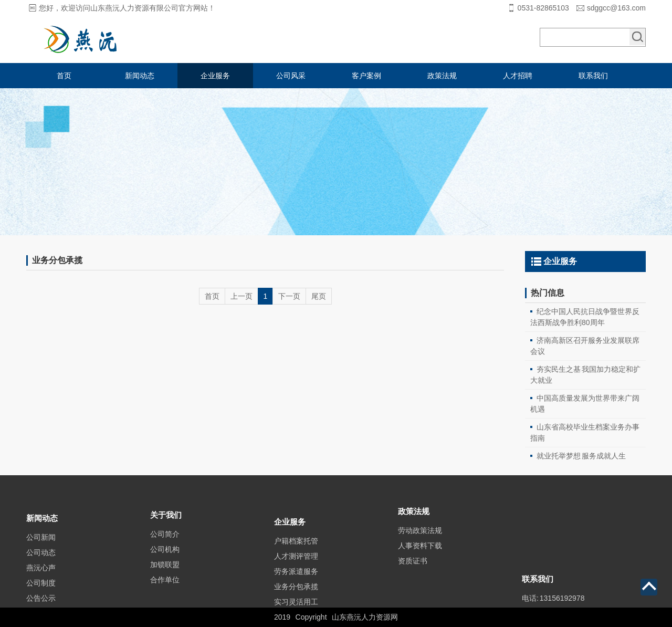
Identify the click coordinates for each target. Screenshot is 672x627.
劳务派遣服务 (296, 595)
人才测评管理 (296, 580)
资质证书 (413, 574)
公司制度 (41, 603)
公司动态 (41, 573)
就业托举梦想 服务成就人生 (581, 456)
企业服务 (215, 76)
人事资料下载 (420, 559)
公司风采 (291, 76)
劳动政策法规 (420, 544)
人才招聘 (518, 76)
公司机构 (165, 566)
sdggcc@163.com (616, 8)
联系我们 (593, 76)
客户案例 (366, 76)
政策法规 (442, 76)
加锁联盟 (165, 581)
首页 (64, 76)
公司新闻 (41, 558)
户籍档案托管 (296, 565)
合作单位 (165, 597)
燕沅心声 (41, 588)
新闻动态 (140, 76)
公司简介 (165, 551)
